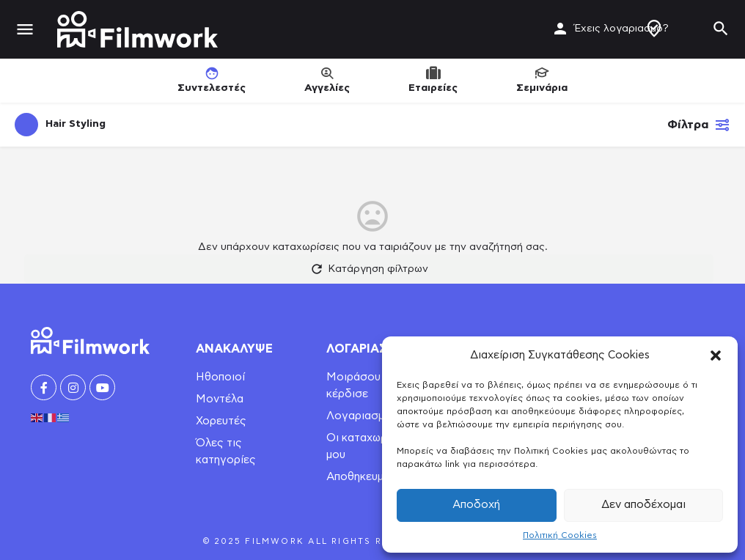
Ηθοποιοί (220, 377)
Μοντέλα (220, 399)
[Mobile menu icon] (25, 30)
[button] (716, 355)
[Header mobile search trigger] (721, 29)
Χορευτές (221, 421)
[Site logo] (139, 29)
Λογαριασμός (362, 416)
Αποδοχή (476, 505)
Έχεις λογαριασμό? (621, 29)
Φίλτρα (699, 125)
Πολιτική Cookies (560, 535)
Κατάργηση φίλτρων (369, 269)
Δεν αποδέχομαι (643, 505)
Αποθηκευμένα (364, 477)
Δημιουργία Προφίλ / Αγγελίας (654, 29)
